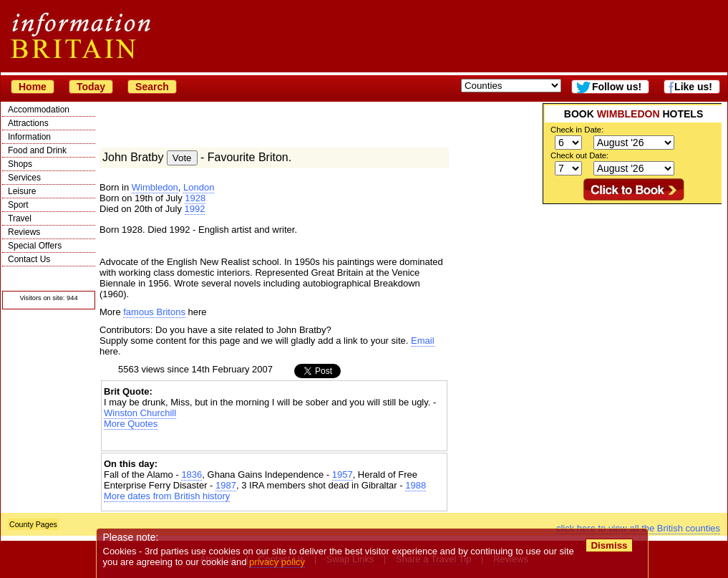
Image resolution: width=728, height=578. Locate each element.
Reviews (24, 232)
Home (33, 87)
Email (423, 341)
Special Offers (35, 246)
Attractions (28, 123)
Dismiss (609, 545)
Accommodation (39, 110)
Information (29, 137)
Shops (20, 164)
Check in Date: (577, 130)
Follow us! (617, 87)
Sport (18, 205)
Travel (20, 218)
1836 (191, 475)
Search (152, 87)
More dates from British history (167, 496)
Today (91, 87)
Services (24, 178)
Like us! (693, 87)
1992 (195, 209)
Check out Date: (579, 155)
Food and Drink (37, 150)
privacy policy (277, 562)
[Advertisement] (274, 442)
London (199, 187)
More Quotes (131, 424)
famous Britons (154, 312)
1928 (195, 198)
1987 (226, 485)
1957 (343, 475)
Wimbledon (155, 187)
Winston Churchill (140, 413)
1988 (416, 485)
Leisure (22, 191)
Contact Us (29, 259)
